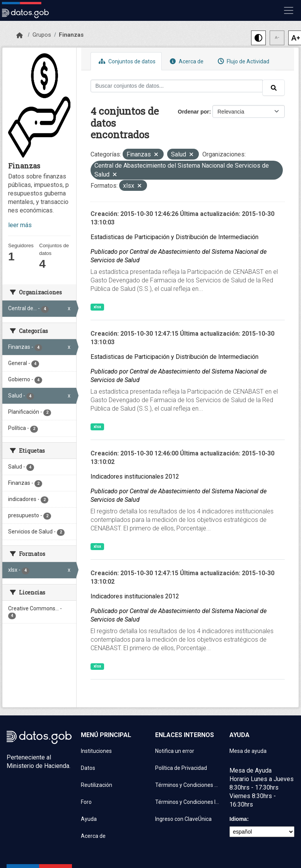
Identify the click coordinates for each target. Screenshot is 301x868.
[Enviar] (274, 88)
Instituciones (96, 751)
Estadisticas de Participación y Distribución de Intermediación (174, 237)
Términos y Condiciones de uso (188, 785)
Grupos (42, 35)
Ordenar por (194, 112)
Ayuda (89, 819)
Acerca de (186, 61)
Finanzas (71, 35)
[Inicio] (20, 36)
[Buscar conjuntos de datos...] (177, 86)
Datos (88, 768)
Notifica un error (175, 751)
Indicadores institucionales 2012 (135, 476)
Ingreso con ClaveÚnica (183, 819)
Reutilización (97, 785)
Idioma (238, 819)
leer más (20, 225)
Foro (86, 802)
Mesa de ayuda (248, 751)
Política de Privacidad (181, 768)
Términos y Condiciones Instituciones (188, 802)
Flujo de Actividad (243, 61)
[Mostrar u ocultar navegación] (289, 10)
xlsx (97, 307)
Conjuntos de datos (126, 61)
